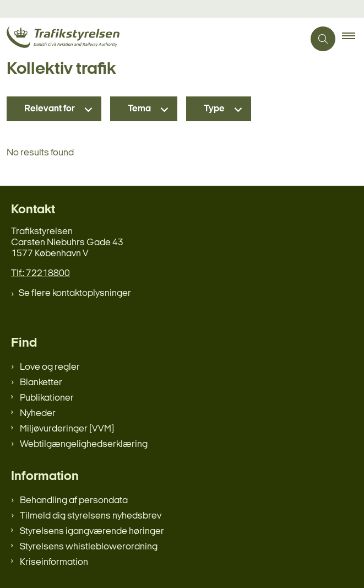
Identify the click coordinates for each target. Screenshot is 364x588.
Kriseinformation (54, 562)
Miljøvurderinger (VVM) (67, 429)
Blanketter (41, 383)
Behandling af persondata (74, 501)
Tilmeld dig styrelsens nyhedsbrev (91, 516)
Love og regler (50, 367)
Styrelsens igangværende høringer (92, 532)
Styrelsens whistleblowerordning (89, 547)
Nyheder (38, 414)
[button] (353, 39)
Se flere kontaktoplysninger (75, 293)
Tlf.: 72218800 (40, 274)
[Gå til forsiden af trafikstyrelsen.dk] (152, 39)
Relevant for (50, 109)
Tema (139, 109)
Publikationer (47, 398)
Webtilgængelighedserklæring (84, 444)
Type (214, 109)
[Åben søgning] (323, 39)
